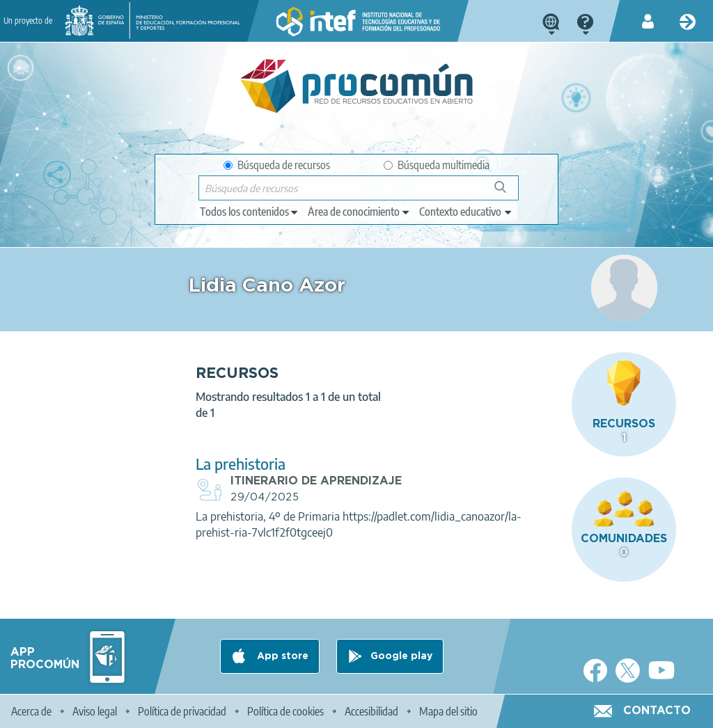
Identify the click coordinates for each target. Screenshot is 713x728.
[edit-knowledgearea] (359, 212)
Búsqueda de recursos (277, 165)
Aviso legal (95, 711)
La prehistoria (241, 464)
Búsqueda (508, 192)
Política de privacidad (182, 711)
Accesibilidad (371, 711)
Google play (401, 656)
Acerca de (31, 711)
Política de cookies (285, 711)
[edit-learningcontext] (466, 212)
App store (281, 656)
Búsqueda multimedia (437, 165)
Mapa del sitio (448, 711)
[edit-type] (250, 212)
